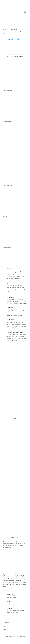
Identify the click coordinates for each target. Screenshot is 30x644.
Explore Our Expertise (13, 39)
